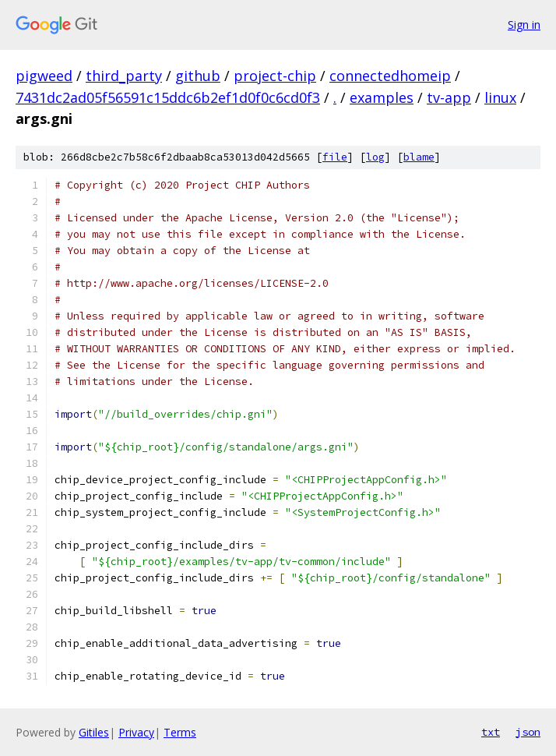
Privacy (136, 732)
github (198, 76)
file (335, 157)
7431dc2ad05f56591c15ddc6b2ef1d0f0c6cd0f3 (168, 97)
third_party (124, 76)
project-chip (275, 76)
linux (500, 97)
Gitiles (94, 732)
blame (419, 157)
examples (382, 97)
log (375, 157)
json (528, 732)
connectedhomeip (390, 76)
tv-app (449, 97)
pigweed (44, 76)
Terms (180, 732)
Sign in (524, 25)
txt (491, 732)
